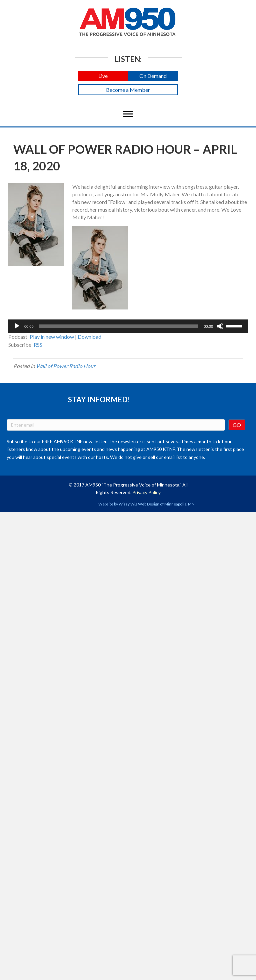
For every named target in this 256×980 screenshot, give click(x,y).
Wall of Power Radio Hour (66, 366)
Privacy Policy (146, 492)
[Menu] (128, 114)
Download (89, 337)
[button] (103, 76)
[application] (128, 326)
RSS (38, 345)
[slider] (119, 326)
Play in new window (52, 337)
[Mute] (220, 326)
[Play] (17, 326)
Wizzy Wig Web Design (139, 504)
